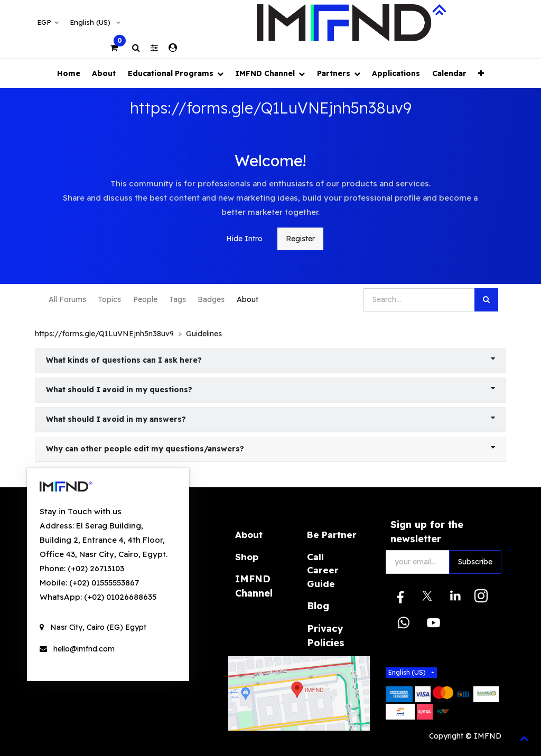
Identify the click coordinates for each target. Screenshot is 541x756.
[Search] (486, 300)
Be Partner (332, 535)
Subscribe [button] (475, 562)
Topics (109, 299)
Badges (211, 299)
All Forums (67, 299)
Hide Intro (244, 239)
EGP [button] (45, 22)
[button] (481, 73)
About (248, 299)
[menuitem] (69, 73)
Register (300, 239)
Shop (247, 557)
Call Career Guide (323, 570)
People (145, 299)
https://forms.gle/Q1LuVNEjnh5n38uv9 (104, 334)
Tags (178, 299)
